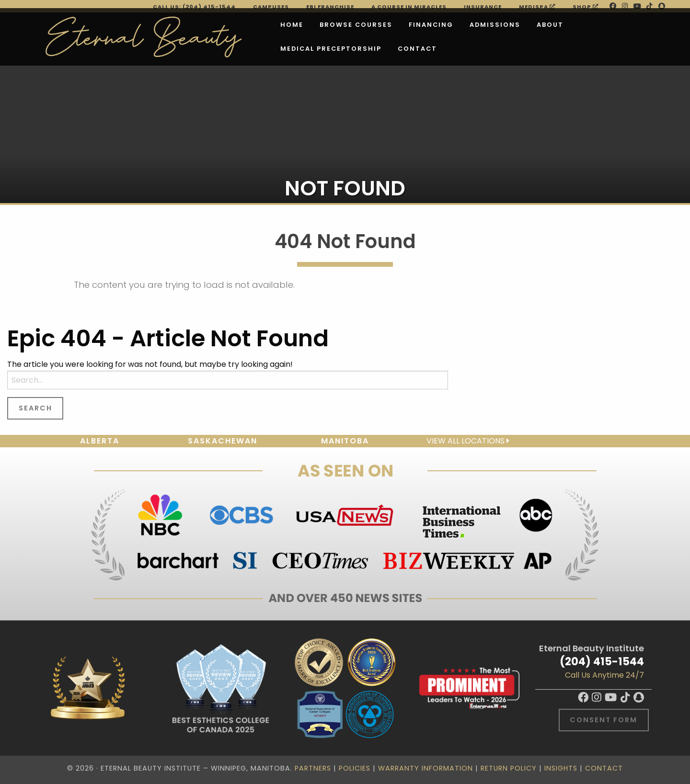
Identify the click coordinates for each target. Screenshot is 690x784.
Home (232, 25)
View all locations (468, 441)
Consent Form (604, 720)
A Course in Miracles (409, 7)
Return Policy (509, 768)
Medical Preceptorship (570, 25)
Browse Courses (296, 25)
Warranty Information (425, 768)
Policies (355, 768)
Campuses (271, 7)
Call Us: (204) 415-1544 (194, 7)
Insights (561, 768)
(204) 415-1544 (602, 661)
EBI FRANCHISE (330, 7)
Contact (240, 49)
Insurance (483, 7)
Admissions (435, 25)
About (490, 25)
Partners (313, 768)
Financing (371, 25)
